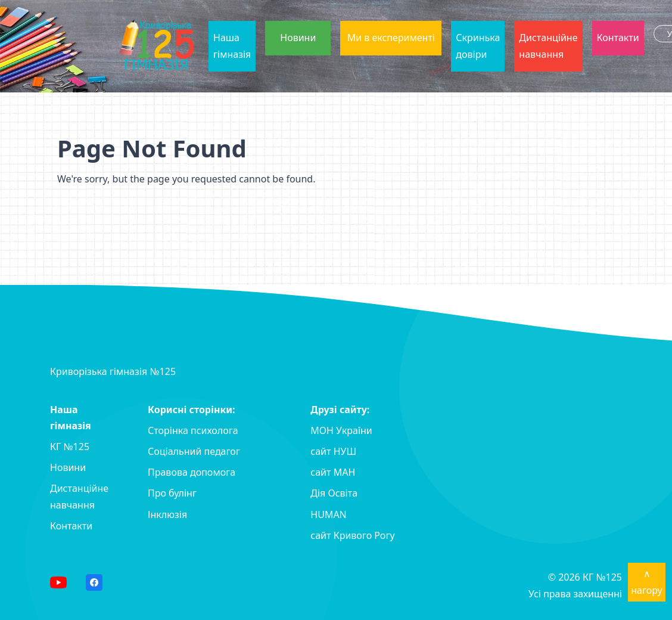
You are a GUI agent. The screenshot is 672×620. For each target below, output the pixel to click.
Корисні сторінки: (192, 410)
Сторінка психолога (193, 430)
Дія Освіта (334, 493)
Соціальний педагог (194, 451)
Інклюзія (167, 514)
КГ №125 (70, 447)
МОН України (341, 430)
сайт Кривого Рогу (352, 535)
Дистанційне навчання (548, 46)
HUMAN (328, 514)
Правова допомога (192, 472)
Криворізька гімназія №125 (113, 371)
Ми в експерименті (391, 38)
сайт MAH (333, 472)
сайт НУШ (333, 451)
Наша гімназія (232, 46)
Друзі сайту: (340, 410)
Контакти (618, 38)
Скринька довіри (478, 46)
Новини (298, 38)
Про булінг (172, 493)
